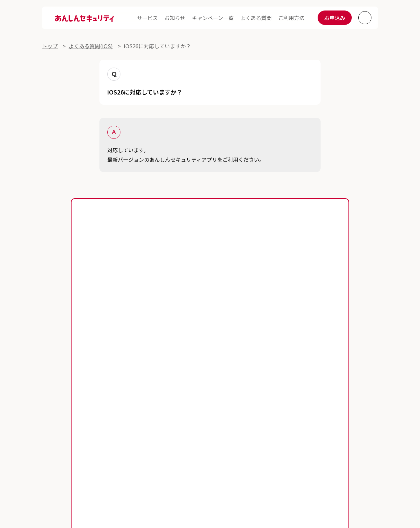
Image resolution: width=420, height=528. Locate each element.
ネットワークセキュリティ (271, 430)
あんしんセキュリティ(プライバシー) (86, 443)
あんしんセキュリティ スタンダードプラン (92, 430)
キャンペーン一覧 (213, 18)
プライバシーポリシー (158, 464)
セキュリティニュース (68, 416)
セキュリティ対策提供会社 (263, 464)
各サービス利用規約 (60, 464)
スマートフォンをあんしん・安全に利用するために (177, 416)
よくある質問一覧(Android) (128, 403)
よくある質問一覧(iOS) (211, 403)
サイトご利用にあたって (108, 464)
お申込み (335, 18)
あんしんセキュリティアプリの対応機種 (212, 342)
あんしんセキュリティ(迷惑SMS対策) (196, 443)
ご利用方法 (291, 18)
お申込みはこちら (210, 323)
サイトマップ (308, 464)
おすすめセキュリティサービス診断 (304, 443)
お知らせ (175, 18)
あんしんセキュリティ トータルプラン (304, 416)
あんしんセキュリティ (191, 430)
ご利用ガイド (58, 403)
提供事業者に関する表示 (209, 464)
